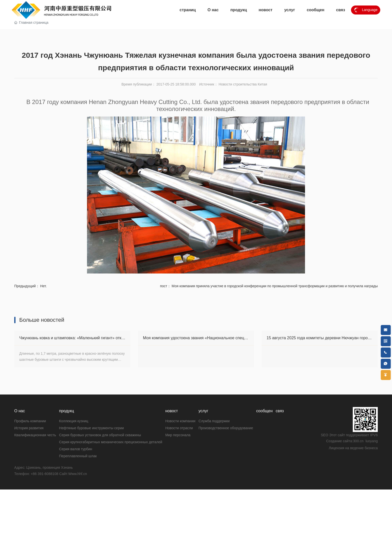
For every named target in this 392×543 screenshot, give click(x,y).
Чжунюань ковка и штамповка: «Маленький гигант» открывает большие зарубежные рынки (104, 445)
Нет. (43, 393)
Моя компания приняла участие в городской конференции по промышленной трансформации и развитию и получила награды (275, 393)
